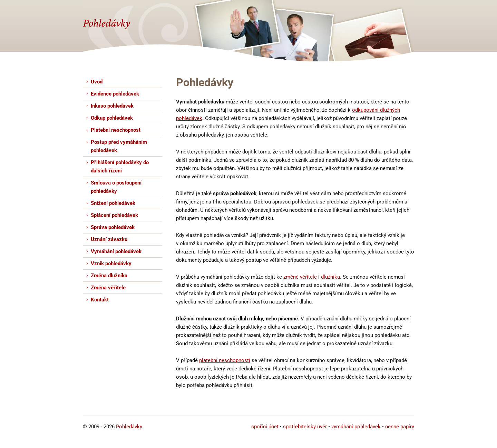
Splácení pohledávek (114, 215)
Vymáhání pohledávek (116, 251)
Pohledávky (129, 427)
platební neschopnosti (225, 360)
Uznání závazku (109, 239)
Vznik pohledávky (111, 263)
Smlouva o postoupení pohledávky (116, 187)
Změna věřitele (108, 288)
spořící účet (265, 427)
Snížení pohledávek (113, 203)
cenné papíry (400, 427)
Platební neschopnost (116, 130)
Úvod (97, 82)
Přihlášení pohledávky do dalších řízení (120, 167)
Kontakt (100, 300)
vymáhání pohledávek (356, 427)
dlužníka (330, 277)
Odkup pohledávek (112, 118)
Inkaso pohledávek (112, 106)
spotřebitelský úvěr (305, 427)
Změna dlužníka (109, 276)
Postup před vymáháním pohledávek (119, 146)
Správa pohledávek (113, 227)
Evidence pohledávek (115, 94)
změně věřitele (300, 277)
